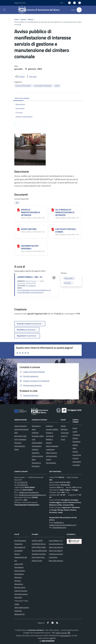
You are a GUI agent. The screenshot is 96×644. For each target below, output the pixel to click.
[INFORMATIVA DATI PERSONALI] (18, 246)
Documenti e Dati (20, 436)
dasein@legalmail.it (59, 527)
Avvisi (63, 439)
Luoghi (75, 431)
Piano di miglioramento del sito (21, 557)
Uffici (16, 433)
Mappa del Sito (20, 614)
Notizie (31, 19)
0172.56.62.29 (23, 485)
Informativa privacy (21, 594)
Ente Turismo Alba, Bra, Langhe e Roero (45, 557)
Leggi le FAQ (19, 564)
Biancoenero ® (66, 636)
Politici (17, 449)
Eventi (75, 428)
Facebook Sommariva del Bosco (43, 554)
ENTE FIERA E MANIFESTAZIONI (43, 547)
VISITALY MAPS (37, 541)
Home (16, 19)
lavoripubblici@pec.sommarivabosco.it (30, 292)
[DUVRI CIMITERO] (18, 229)
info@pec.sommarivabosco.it (29, 492)
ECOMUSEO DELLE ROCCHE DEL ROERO (46, 544)
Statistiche (18, 611)
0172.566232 (31, 286)
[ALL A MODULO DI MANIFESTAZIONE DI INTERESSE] (53, 210)
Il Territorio (76, 435)
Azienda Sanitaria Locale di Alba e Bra (62, 544)
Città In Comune (61, 633)
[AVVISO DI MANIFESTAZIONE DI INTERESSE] (18, 210)
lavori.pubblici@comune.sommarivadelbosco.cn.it (34, 290)
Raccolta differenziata (39, 551)
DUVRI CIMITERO (29, 229)
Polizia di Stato (37, 561)
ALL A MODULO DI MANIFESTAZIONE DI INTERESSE (65, 212)
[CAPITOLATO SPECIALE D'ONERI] (53, 229)
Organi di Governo (21, 426)
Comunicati (65, 433)
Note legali (18, 597)
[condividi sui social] (20, 77)
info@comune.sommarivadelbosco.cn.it (32, 495)
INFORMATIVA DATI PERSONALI (30, 247)
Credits (17, 604)
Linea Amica (53, 557)
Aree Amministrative (21, 429)
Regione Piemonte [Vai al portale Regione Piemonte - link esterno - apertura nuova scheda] (20, 3)
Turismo (49, 459)
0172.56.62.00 (22, 482)
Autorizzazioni (37, 446)
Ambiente (35, 433)
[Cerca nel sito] (79, 10)
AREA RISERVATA (47, 641)
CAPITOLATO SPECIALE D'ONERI (66, 230)
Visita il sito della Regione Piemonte (61, 547)
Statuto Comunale (21, 591)
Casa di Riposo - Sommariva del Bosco (62, 541)
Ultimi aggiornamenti (22, 607)
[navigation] (4, 10)
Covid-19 (64, 436)
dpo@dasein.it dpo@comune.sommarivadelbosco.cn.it (63, 524)
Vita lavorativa (51, 463)
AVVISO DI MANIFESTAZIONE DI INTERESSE (31, 212)
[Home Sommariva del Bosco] (40, 10)
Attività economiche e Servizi (77, 455)
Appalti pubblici (37, 443)
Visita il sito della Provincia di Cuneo (61, 551)
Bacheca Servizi (20, 587)
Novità (23, 19)
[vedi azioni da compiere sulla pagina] (31, 77)
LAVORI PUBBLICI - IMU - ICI (30, 277)
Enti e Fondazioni (20, 439)
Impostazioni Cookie (21, 601)
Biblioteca (64, 429)
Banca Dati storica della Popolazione (61, 561)
